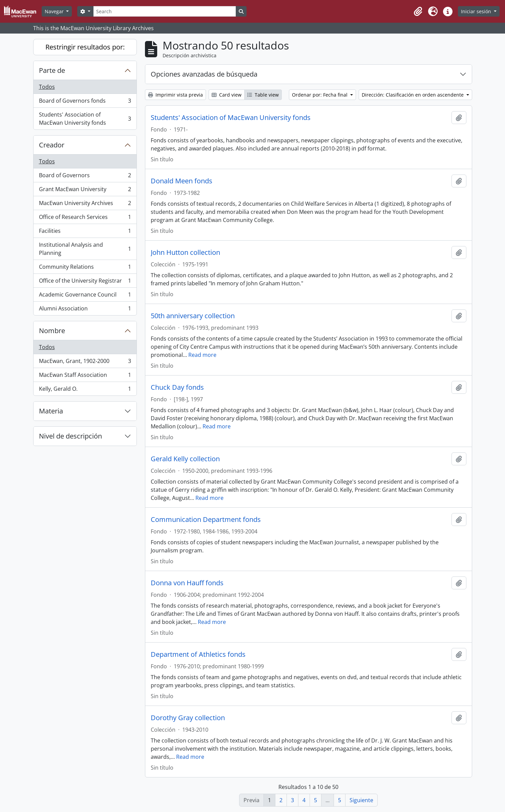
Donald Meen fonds (182, 181)
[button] (418, 12)
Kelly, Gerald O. (85, 390)
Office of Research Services (85, 218)
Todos (47, 87)
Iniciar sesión (477, 11)
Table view (263, 95)
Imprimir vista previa (175, 95)
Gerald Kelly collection (185, 459)
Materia (51, 411)
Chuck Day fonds (177, 387)
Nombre (52, 331)
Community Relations (85, 268)
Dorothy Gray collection (188, 718)
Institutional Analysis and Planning (85, 249)
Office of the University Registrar (85, 282)
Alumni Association (85, 310)
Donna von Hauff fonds (187, 583)
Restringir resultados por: (85, 47)
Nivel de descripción (70, 436)
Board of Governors (85, 177)
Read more (202, 355)
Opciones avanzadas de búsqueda (204, 74)
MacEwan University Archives (85, 205)
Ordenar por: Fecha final (320, 95)
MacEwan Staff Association (85, 376)
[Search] (165, 11)
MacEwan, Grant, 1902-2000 (85, 362)
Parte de (52, 70)
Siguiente (361, 800)
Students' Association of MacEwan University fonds (85, 119)
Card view (227, 95)
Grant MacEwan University (85, 191)
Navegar (55, 11)
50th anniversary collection (193, 316)
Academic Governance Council (85, 296)
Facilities (85, 232)
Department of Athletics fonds (198, 654)
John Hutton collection (185, 252)
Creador (52, 145)
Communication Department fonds (206, 520)
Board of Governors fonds (85, 102)
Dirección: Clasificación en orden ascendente (413, 95)
